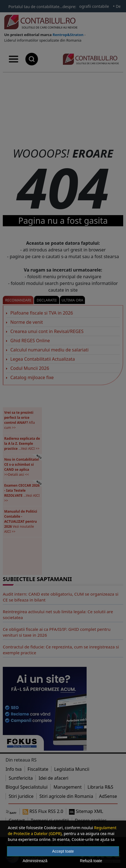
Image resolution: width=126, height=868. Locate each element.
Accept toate (63, 851)
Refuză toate (91, 861)
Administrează (35, 861)
